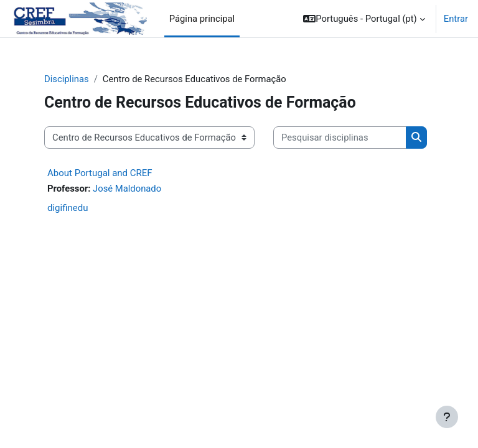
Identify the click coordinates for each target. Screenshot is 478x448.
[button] (364, 19)
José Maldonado (127, 189)
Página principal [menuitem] (202, 19)
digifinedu (68, 208)
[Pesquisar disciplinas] (340, 138)
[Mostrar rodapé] (447, 417)
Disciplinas (67, 79)
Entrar (456, 19)
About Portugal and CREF (100, 173)
